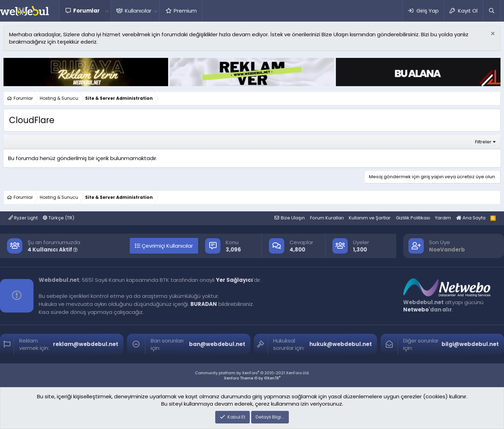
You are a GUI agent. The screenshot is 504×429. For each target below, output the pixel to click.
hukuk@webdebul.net (341, 344)
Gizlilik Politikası (413, 218)
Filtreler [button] (483, 142)
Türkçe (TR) (59, 218)
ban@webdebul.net (217, 344)
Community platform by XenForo (252, 373)
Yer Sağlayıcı (234, 280)
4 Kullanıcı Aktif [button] (53, 250)
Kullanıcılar (138, 11)
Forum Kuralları (327, 218)
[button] (107, 11)
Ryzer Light (23, 218)
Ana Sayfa (471, 218)
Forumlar (86, 11)
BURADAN (204, 304)
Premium (185, 11)
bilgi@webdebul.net (470, 344)
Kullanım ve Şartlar (370, 218)
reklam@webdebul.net (86, 344)
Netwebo (416, 310)
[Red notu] (492, 34)
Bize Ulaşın (293, 218)
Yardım (443, 218)
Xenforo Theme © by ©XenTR (252, 378)
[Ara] (491, 11)
